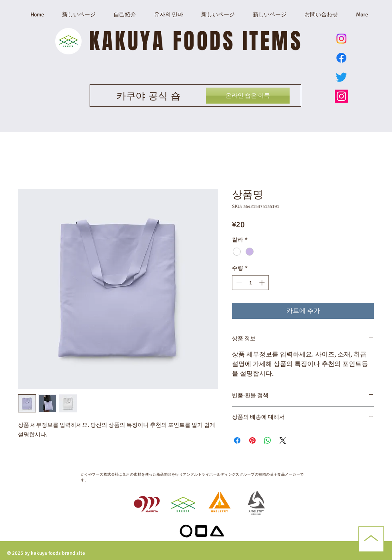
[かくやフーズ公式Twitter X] (341, 77)
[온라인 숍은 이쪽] (248, 96)
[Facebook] (341, 58)
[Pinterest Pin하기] (252, 440)
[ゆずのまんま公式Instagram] (341, 39)
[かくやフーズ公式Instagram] (341, 96)
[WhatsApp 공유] (268, 440)
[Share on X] (283, 440)
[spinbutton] (250, 283)
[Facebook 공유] (237, 440)
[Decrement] (238, 283)
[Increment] (263, 283)
